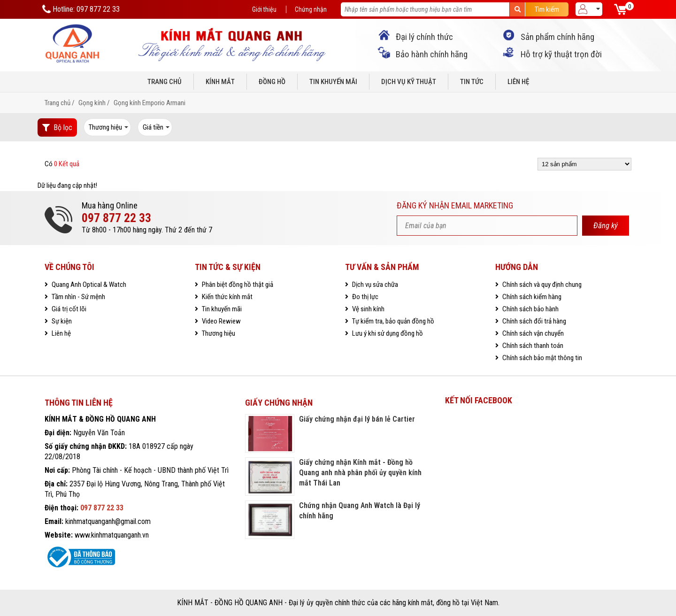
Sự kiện (61, 321)
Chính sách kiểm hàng (531, 297)
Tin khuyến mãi (333, 82)
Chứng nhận (311, 9)
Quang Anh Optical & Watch (88, 285)
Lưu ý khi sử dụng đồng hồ (387, 333)
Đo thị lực (365, 297)
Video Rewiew (221, 321)
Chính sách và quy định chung (541, 285)
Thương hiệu (218, 333)
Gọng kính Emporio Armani (150, 103)
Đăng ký (606, 225)
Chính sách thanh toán (532, 346)
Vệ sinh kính (368, 309)
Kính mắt (220, 82)
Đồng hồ (272, 82)
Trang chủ (165, 82)
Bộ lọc (57, 127)
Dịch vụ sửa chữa (374, 285)
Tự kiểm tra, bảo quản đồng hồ (392, 321)
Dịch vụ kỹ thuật (409, 82)
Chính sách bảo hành (530, 309)
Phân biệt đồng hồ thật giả (237, 285)
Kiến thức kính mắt (227, 297)
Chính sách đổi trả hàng (534, 321)
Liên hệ (518, 82)
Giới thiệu (264, 9)
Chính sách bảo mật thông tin (542, 358)
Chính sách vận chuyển (532, 333)
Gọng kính (92, 103)
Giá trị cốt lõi (68, 309)
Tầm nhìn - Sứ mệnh (78, 297)
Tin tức (472, 82)
